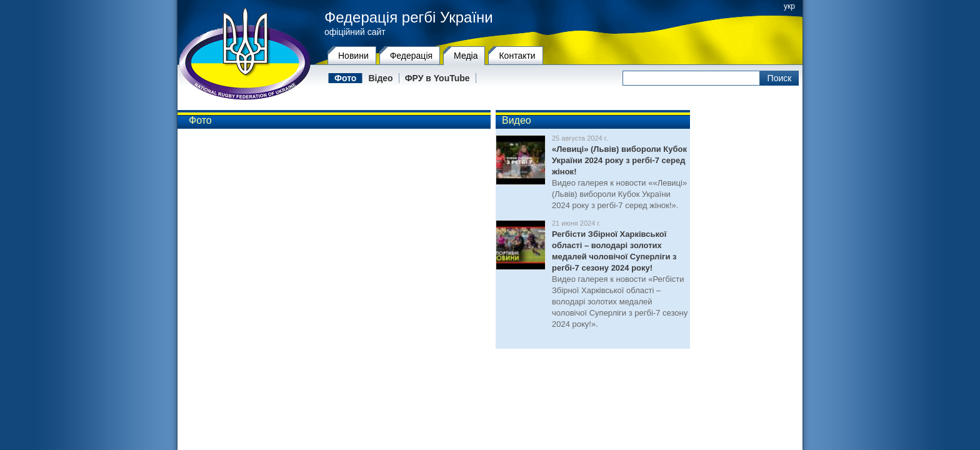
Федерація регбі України (409, 17)
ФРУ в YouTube (437, 78)
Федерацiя (411, 56)
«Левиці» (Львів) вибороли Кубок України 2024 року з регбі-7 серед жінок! (619, 160)
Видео (517, 120)
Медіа (466, 56)
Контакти (517, 56)
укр (789, 6)
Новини (353, 56)
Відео (380, 78)
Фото (345, 78)
